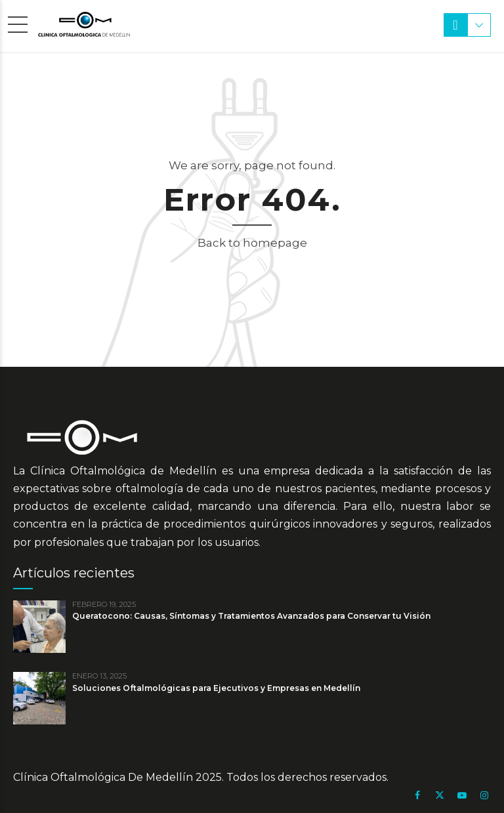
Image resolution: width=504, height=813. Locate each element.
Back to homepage (252, 243)
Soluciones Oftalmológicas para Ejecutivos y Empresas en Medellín (216, 688)
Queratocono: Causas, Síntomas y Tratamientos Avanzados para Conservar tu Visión (251, 616)
